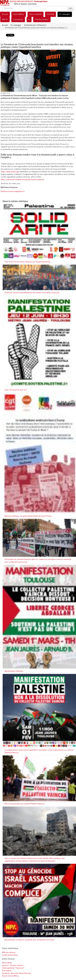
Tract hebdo (7, 971)
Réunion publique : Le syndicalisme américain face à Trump (28, 516)
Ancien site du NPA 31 (10, 976)
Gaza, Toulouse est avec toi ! (16, 390)
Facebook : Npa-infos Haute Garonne (16, 973)
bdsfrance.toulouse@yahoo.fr (13, 191)
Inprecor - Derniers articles (13, 965)
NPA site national (9, 952)
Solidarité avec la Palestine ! (35, 25)
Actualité (51, 14)
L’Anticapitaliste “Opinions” (13, 968)
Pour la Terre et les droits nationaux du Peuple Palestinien (27, 262)
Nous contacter (36, 14)
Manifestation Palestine (14, 671)
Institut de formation (10, 955)
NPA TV (5, 20)
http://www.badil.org (10, 172)
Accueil (5, 14)
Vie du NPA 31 (19, 14)
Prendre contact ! (42, 20)
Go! (71, 8)
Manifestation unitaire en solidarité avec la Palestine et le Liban (29, 940)
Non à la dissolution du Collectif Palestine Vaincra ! (25, 804)
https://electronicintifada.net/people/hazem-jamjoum (22, 180)
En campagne (65, 14)
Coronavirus (18, 20)
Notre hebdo (7, 963)
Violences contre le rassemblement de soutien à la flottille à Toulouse (32, 293)
